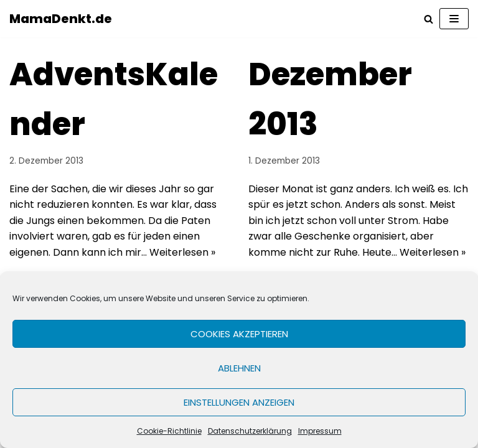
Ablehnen (239, 368)
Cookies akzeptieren (239, 334)
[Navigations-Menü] (454, 19)
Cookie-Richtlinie (169, 431)
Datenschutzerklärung (250, 431)
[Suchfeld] (429, 19)
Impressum (320, 431)
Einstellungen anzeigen (239, 402)
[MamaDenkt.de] (61, 19)
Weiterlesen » (182, 252)
